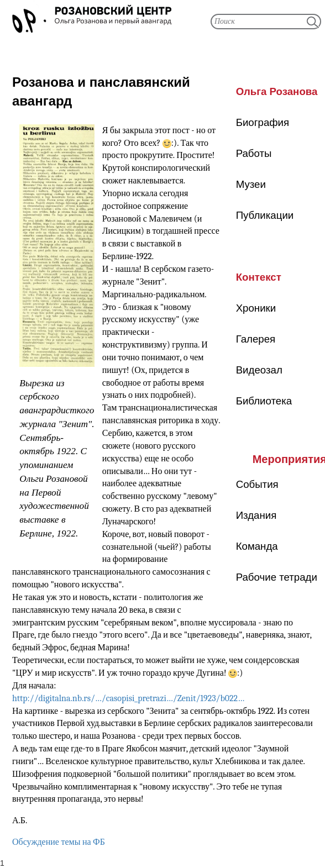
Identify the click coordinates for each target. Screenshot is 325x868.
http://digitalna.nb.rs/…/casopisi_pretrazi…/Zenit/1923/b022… (128, 698)
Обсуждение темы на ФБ (59, 842)
